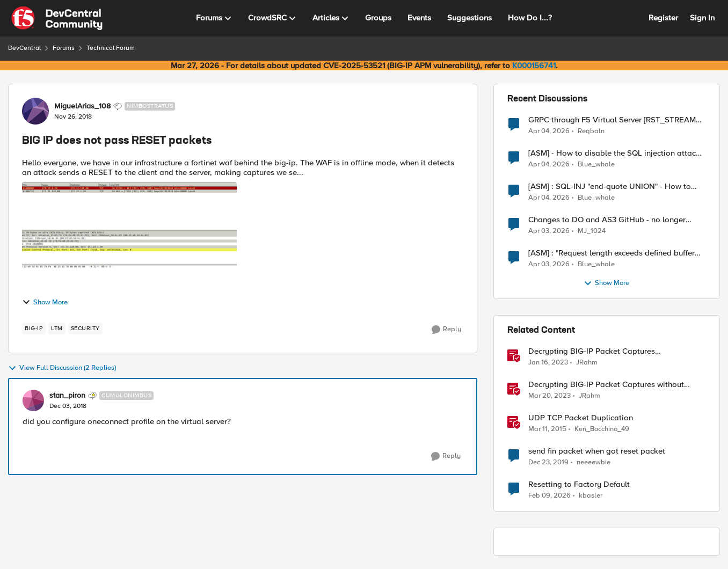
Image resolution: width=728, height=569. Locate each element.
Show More (45, 302)
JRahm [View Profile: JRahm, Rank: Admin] (587, 363)
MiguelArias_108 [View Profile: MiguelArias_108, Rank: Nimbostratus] (82, 106)
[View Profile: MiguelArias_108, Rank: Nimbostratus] (35, 111)
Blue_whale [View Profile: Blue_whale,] (596, 165)
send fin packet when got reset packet (597, 451)
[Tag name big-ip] (34, 329)
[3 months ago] (549, 131)
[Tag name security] (85, 329)
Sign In (702, 18)
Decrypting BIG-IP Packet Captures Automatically (592, 351)
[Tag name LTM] (57, 329)
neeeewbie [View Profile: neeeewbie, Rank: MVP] (594, 462)
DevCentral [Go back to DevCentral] (24, 48)
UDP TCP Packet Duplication (581, 418)
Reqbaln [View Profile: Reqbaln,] (591, 131)
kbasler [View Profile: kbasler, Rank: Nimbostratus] (591, 496)
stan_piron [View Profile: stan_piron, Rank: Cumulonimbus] (67, 396)
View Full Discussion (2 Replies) (62, 368)
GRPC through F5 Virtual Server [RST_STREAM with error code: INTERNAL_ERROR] (612, 120)
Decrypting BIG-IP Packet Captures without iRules (606, 385)
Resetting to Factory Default (579, 484)
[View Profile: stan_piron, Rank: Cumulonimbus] (33, 400)
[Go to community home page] (57, 18)
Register (663, 18)
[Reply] (446, 330)
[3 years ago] (548, 363)
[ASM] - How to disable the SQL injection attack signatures (614, 153)
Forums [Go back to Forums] (64, 48)
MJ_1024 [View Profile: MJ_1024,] (592, 231)
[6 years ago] (548, 463)
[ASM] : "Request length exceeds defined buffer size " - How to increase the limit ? (611, 253)
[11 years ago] (547, 429)
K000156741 (534, 65)
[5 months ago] (549, 496)
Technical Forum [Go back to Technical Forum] (111, 48)
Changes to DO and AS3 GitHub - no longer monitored (607, 220)
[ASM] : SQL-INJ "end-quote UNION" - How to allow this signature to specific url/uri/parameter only (615, 187)
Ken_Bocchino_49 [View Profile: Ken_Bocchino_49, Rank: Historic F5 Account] (602, 429)
